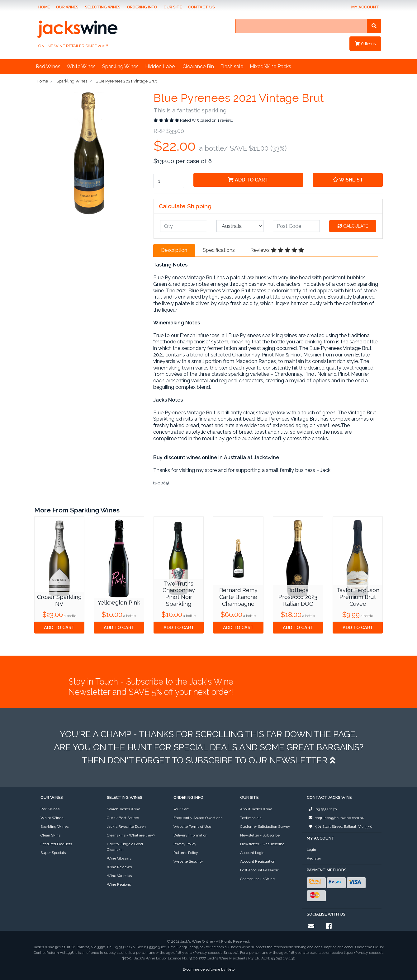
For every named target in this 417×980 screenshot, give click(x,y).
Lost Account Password (260, 870)
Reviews (277, 250)
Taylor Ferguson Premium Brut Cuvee (358, 597)
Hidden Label (161, 66)
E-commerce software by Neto (209, 969)
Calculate (353, 226)
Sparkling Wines (120, 66)
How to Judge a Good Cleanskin (125, 847)
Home (44, 7)
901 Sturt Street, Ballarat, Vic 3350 (340, 827)
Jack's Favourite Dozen (126, 827)
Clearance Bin (198, 66)
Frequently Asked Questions (198, 818)
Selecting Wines (103, 7)
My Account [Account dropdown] (365, 7)
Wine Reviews (119, 867)
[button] (348, 180)
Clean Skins (50, 835)
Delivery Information (190, 835)
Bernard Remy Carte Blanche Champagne (238, 597)
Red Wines (48, 66)
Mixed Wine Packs (270, 66)
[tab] (174, 250)
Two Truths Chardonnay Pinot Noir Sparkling (179, 594)
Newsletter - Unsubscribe (262, 844)
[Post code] (296, 226)
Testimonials (251, 818)
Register (314, 858)
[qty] (184, 226)
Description (174, 250)
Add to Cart (248, 180)
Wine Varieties (119, 876)
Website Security (188, 861)
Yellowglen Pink (119, 603)
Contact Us (201, 7)
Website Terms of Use (192, 827)
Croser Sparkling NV (59, 600)
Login (311, 850)
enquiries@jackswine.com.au (336, 818)
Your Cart (181, 809)
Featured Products (56, 844)
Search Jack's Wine (123, 809)
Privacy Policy (185, 844)
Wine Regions (119, 884)
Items (365, 44)
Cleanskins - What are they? (131, 835)
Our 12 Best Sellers (123, 818)
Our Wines (67, 7)
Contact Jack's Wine (257, 879)
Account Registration (258, 861)
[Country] (240, 226)
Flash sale (232, 66)
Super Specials (53, 853)
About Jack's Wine (256, 809)
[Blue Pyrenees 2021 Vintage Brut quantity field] (169, 181)
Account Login (252, 853)
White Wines (81, 66)
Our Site (173, 7)
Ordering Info (142, 7)
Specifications (219, 250)
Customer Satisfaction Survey (265, 827)
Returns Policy (186, 853)
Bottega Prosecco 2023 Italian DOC (298, 597)
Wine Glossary (119, 858)
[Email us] (311, 926)
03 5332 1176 (322, 809)
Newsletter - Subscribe (260, 835)
